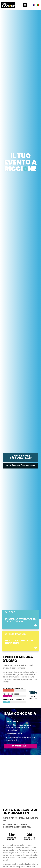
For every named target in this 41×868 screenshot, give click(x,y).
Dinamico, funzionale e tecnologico (20, 620)
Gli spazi (10, 612)
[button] (25, 5)
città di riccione (16, 634)
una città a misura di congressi (19, 642)
